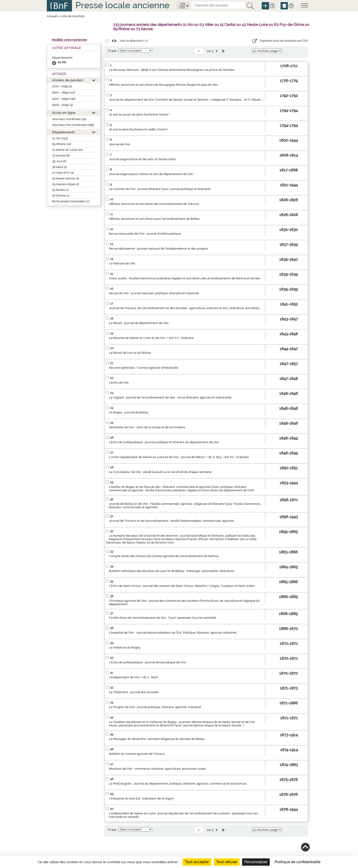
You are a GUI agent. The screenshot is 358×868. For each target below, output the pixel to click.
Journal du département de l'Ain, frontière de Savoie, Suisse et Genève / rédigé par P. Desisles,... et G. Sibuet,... (186, 100)
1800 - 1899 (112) (64, 92)
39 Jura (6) (59, 161)
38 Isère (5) (60, 167)
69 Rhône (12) (62, 144)
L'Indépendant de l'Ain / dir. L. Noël (133, 677)
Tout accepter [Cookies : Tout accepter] (197, 862)
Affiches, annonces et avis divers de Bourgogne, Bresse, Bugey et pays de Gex (163, 85)
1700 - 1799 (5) (62, 86)
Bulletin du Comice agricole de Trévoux (137, 754)
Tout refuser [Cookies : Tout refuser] (227, 862)
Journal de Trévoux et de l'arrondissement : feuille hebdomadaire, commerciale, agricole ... (173, 521)
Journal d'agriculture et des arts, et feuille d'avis (142, 159)
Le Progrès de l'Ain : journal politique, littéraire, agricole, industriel (155, 707)
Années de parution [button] (68, 80)
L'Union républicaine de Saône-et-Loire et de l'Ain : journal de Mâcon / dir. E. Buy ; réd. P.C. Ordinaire (179, 457)
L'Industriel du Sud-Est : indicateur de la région (141, 798)
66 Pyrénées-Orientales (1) (71, 201)
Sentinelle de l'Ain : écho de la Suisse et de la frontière (147, 427)
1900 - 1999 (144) (64, 99)
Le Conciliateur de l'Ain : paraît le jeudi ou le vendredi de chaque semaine (160, 472)
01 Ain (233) (60, 138)
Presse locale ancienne (122, 5)
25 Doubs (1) (60, 190)
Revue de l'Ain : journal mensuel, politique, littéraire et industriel (154, 293)
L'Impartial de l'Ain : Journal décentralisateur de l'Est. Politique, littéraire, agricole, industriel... (174, 633)
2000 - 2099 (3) (62, 105)
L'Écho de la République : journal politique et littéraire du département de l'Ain (164, 442)
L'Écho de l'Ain (119, 383)
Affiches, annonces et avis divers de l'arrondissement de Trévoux (154, 204)
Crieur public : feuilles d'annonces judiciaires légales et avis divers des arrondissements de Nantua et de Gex (185, 278)
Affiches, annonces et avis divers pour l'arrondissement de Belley (154, 219)
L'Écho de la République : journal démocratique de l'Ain (147, 662)
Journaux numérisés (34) (69, 119)
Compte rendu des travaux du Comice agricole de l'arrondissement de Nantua (164, 556)
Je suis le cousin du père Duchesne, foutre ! (139, 114)
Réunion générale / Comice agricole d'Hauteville (143, 368)
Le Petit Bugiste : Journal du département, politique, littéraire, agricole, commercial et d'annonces (178, 784)
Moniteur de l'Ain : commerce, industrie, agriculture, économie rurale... (158, 769)
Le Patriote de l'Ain (122, 263)
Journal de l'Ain (120, 144)
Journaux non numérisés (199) (73, 125)
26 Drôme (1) (61, 196)
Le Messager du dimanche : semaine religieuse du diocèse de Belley (157, 739)
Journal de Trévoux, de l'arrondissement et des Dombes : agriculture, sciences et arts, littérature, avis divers (184, 308)
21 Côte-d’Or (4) (63, 173)
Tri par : (113, 51)
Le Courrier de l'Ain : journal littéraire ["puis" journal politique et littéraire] (160, 189)
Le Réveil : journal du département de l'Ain (139, 323)
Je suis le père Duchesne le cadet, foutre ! (138, 129)
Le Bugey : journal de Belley (129, 412)
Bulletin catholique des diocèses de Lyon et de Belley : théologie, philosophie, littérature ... (173, 571)
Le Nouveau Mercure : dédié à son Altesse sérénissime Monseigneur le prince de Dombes (172, 70)
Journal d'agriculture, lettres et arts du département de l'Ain (151, 174)
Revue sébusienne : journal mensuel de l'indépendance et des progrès (158, 249)
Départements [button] (63, 132)
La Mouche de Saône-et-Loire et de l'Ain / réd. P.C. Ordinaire (151, 338)
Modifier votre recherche (69, 40)
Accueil (52, 16)
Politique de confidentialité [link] (297, 862)
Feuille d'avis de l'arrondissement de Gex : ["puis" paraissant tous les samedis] (162, 618)
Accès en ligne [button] (64, 113)
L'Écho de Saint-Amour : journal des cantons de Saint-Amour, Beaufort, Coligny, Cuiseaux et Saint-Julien (182, 586)
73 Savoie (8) (61, 155)
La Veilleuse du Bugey (125, 647)
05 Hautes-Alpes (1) (66, 184)
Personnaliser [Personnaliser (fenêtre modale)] (256, 862)
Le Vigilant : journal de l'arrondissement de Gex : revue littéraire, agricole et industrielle (170, 397)
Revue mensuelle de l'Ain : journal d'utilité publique (145, 234)
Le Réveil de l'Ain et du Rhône (130, 353)
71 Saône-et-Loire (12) (67, 150)
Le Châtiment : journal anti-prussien (134, 692)
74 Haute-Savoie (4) (66, 178)
